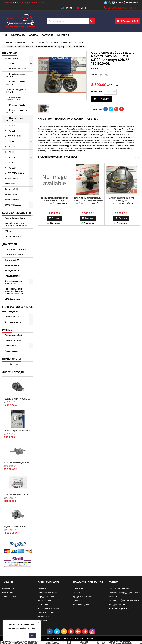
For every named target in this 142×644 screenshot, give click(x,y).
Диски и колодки (13, 340)
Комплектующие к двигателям (13, 282)
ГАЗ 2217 (12, 131)
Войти (8, 2)
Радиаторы (10, 346)
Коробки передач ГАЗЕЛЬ (15, 75)
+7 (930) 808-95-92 (127, 2)
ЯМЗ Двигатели (12, 276)
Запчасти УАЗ (11, 178)
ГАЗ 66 (11, 152)
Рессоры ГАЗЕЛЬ (17, 105)
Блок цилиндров (13, 322)
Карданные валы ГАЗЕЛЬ (15, 83)
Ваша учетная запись (88, 582)
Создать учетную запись (31, 2)
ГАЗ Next (9, 231)
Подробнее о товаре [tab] (69, 119)
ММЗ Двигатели (12, 299)
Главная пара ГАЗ (13, 335)
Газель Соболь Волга (15, 218)
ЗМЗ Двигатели (12, 265)
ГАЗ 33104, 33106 (16, 173)
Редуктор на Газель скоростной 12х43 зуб (18, 399)
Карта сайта (43, 616)
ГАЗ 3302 (12, 64)
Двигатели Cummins (15, 249)
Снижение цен (9, 589)
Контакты (63, 35)
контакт (114, 582)
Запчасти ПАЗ (11, 189)
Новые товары (9, 593)
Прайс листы (12, 364)
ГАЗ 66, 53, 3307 (13, 236)
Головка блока (12, 317)
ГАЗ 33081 (13, 168)
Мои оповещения (81, 605)
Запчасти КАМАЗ (13, 205)
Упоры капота (11, 351)
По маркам (10, 53)
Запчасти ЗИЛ (11, 194)
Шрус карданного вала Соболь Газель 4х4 (18, 431)
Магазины (42, 620)
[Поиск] (71, 21)
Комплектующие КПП (17, 213)
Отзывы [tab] (93, 119)
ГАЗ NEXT (12, 126)
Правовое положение (47, 593)
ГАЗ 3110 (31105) (15, 136)
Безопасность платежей (49, 608)
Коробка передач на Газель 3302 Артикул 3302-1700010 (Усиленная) (18, 463)
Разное (7, 330)
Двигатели (9, 244)
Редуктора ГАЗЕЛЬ (18, 69)
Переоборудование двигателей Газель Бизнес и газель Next (15, 291)
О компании (18, 35)
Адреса (77, 601)
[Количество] (109, 92)
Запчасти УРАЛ (12, 200)
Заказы (77, 593)
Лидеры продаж (13, 372)
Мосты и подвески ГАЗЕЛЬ (16, 91)
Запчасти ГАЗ (11, 58)
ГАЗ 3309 (12, 141)
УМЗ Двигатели (12, 271)
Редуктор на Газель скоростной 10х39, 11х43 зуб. (18, 526)
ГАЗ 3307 (12, 147)
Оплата (33, 35)
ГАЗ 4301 (12, 157)
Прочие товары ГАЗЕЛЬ (15, 119)
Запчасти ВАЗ (11, 184)
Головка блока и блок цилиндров (17, 309)
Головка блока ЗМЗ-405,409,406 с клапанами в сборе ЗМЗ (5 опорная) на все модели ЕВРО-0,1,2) (18, 494)
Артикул (95, 68)
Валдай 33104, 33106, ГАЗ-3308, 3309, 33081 (16, 225)
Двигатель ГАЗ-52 (14, 255)
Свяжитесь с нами (46, 612)
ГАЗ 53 (11, 163)
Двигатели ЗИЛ (12, 260)
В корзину (101, 99)
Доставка (47, 35)
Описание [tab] (45, 119)
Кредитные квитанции (83, 597)
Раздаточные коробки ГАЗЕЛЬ (14, 98)
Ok (32, 635)
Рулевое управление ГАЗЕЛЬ (17, 111)
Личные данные (80, 589)
